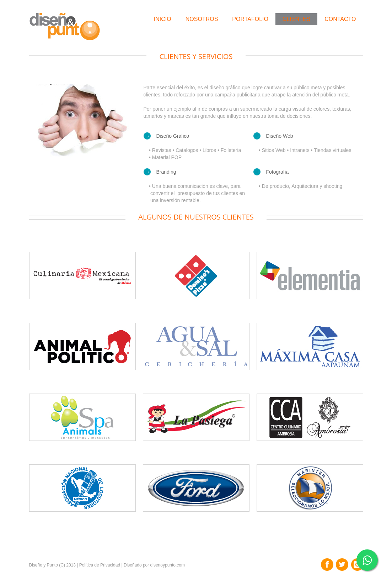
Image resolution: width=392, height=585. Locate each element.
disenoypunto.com (168, 565)
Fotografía (278, 172)
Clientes (296, 19)
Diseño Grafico (173, 136)
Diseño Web (280, 136)
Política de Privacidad (100, 565)
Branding (166, 172)
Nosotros (202, 19)
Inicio (163, 19)
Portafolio (250, 19)
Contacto (340, 19)
